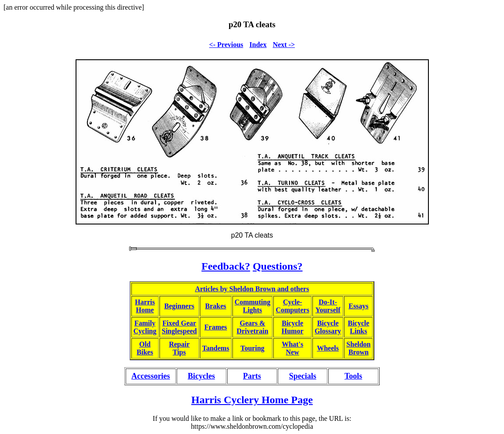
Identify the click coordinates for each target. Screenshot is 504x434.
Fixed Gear (179, 323)
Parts (252, 376)
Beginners (179, 306)
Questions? (277, 266)
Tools (353, 376)
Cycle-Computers (292, 306)
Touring (252, 348)
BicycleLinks (358, 327)
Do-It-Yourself (328, 306)
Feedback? (226, 266)
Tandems (216, 348)
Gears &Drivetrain (253, 327)
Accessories (151, 376)
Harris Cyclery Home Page (252, 400)
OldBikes (145, 348)
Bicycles (201, 376)
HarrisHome (145, 306)
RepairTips (179, 348)
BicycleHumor (293, 327)
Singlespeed (179, 331)
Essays (358, 306)
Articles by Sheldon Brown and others (252, 289)
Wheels (328, 348)
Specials (303, 376)
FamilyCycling (145, 327)
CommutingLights (253, 306)
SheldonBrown (358, 348)
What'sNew (292, 348)
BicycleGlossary (328, 327)
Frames (216, 327)
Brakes (216, 306)
